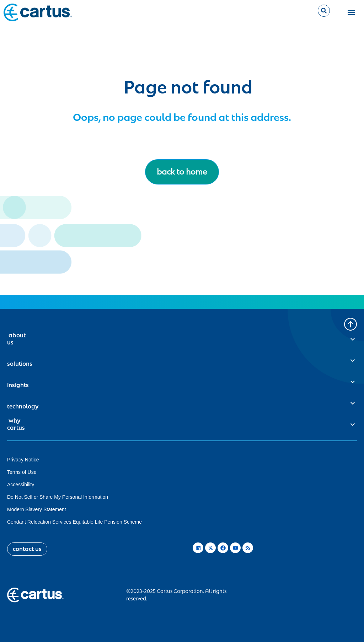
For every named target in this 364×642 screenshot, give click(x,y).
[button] (351, 13)
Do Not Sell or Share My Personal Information (58, 497)
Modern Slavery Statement (37, 509)
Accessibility (21, 485)
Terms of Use (22, 472)
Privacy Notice (23, 460)
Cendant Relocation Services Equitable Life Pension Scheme (74, 522)
